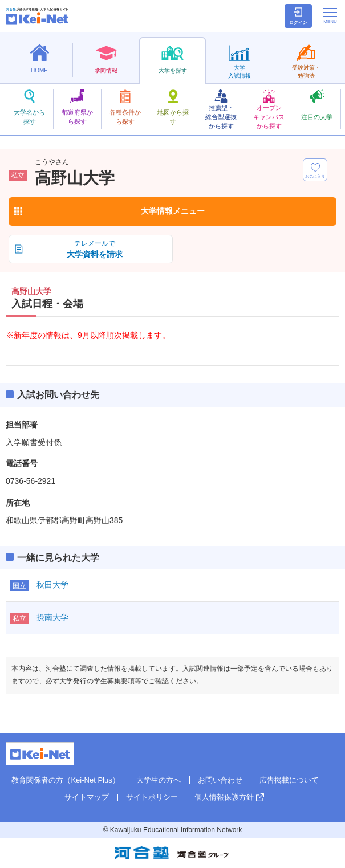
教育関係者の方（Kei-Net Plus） (65, 780)
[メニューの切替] (330, 15)
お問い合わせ (220, 780)
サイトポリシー (152, 797)
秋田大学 (52, 585)
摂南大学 (52, 617)
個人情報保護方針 (224, 797)
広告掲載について (289, 780)
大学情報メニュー (173, 211)
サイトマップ (87, 797)
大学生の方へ (159, 780)
